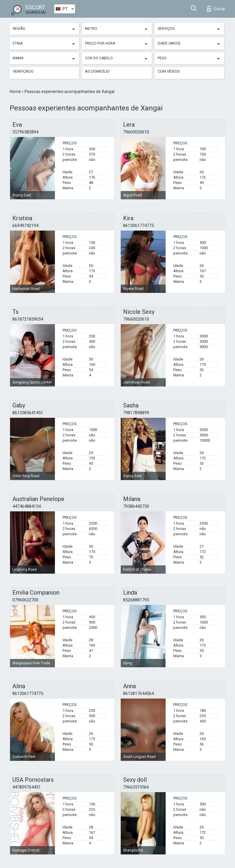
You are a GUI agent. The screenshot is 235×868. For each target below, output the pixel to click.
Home (16, 92)
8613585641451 (28, 413)
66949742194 (25, 226)
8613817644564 (138, 694)
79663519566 (136, 787)
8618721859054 (28, 319)
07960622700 (25, 600)
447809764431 (27, 787)
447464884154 (27, 506)
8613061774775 (138, 226)
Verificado (23, 71)
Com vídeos (169, 71)
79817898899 (136, 413)
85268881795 (136, 600)
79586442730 (136, 506)
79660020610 (136, 132)
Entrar (216, 9)
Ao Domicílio (97, 71)
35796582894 (25, 132)
